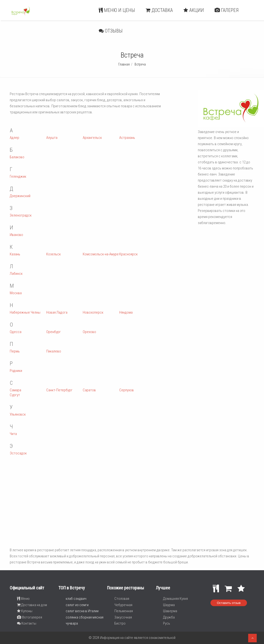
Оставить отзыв (229, 603)
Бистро (120, 623)
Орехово (89, 332)
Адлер (14, 138)
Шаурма (169, 605)
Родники (16, 371)
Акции (194, 10)
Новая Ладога (57, 312)
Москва (16, 293)
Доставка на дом (32, 605)
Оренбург (54, 332)
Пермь (15, 351)
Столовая (122, 599)
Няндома (126, 312)
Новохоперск (93, 312)
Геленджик (18, 176)
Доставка (159, 10)
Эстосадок (18, 453)
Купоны (25, 611)
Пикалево (54, 351)
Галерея (227, 10)
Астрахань (127, 138)
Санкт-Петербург (59, 390)
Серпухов (127, 390)
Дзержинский (20, 196)
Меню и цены (117, 10)
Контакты (27, 623)
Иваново (16, 235)
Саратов (89, 390)
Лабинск (16, 274)
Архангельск (92, 138)
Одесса (16, 332)
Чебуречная (123, 605)
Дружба (169, 617)
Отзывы (111, 31)
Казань (15, 254)
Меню (23, 599)
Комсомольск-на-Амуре (101, 254)
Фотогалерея (30, 617)
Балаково (17, 157)
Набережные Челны (25, 312)
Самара (15, 390)
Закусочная (123, 617)
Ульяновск (18, 414)
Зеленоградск (21, 215)
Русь (167, 623)
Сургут (15, 395)
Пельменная (124, 611)
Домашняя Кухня (175, 599)
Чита (13, 434)
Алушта (52, 138)
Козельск (54, 254)
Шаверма (170, 611)
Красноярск (128, 254)
